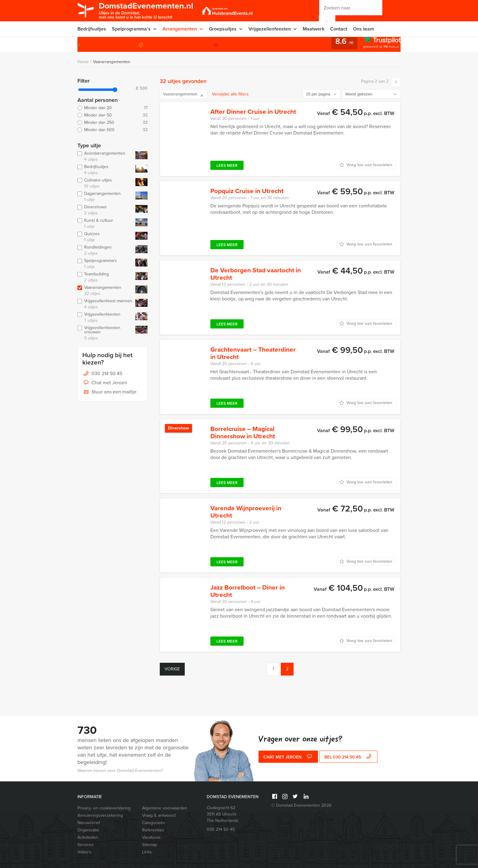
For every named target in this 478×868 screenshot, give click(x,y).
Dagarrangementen (105, 197)
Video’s (84, 852)
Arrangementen (180, 29)
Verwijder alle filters (230, 94)
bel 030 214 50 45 (349, 757)
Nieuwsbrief (89, 823)
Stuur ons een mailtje (109, 392)
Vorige (172, 669)
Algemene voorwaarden (165, 808)
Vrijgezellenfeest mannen (105, 304)
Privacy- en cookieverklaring (104, 808)
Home (83, 62)
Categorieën (154, 823)
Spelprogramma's (105, 264)
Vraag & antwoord (159, 815)
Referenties (153, 830)
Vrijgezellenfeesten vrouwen (105, 333)
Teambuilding (105, 277)
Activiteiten (88, 837)
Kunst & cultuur (105, 224)
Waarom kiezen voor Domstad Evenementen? (120, 771)
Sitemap (150, 845)
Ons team (364, 29)
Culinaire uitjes (105, 183)
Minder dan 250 (112, 123)
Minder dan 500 (112, 130)
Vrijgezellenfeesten (270, 29)
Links (147, 852)
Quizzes (105, 237)
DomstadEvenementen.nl (146, 10)
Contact (339, 29)
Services (86, 845)
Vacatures (151, 837)
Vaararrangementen (112, 62)
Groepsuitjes (223, 29)
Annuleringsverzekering (100, 815)
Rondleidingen (105, 250)
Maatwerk (314, 29)
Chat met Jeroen (105, 383)
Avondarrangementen (105, 156)
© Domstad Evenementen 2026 (301, 805)
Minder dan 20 (112, 108)
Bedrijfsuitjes (92, 29)
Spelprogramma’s (131, 29)
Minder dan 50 (112, 115)
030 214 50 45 (376, 44)
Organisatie (88, 830)
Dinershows (105, 210)
